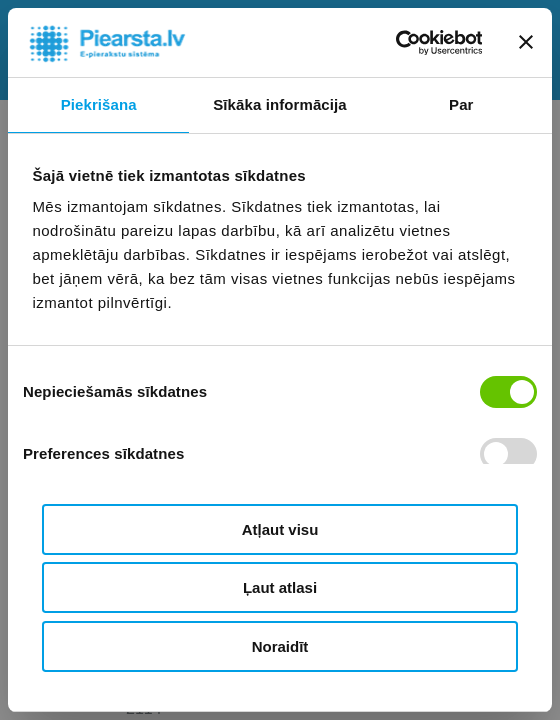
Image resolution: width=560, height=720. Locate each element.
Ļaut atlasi (280, 587)
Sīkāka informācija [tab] (280, 104)
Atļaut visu (280, 529)
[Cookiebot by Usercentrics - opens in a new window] (394, 43)
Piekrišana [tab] (99, 104)
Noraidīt (280, 646)
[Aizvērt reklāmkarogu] (526, 42)
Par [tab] (461, 104)
